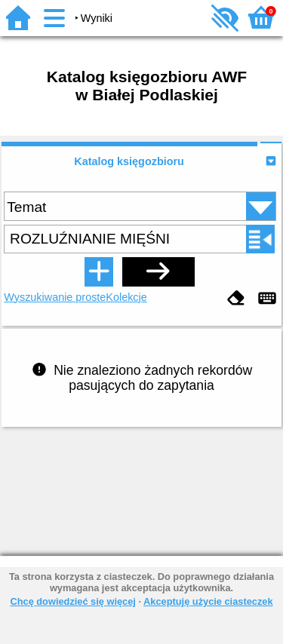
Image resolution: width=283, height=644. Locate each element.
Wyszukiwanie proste (55, 297)
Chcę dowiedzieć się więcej (72, 601)
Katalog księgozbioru (129, 161)
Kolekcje (126, 297)
